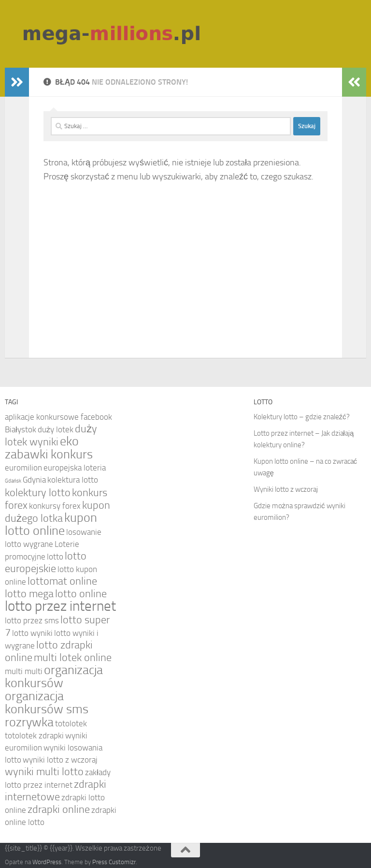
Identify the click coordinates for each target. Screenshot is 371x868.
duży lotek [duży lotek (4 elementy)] (56, 429)
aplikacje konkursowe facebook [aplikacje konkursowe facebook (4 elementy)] (58, 417)
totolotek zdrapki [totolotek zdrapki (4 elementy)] (34, 736)
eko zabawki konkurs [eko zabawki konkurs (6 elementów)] (49, 448)
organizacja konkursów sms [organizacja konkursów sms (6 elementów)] (47, 703)
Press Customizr (114, 862)
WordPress (47, 862)
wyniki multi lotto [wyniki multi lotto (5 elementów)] (44, 772)
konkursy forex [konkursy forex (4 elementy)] (55, 506)
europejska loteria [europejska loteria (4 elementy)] (75, 468)
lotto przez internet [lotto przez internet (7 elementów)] (60, 606)
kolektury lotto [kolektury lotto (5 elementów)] (38, 493)
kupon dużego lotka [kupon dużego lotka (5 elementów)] (57, 512)
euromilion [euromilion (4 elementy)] (23, 468)
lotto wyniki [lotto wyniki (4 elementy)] (32, 633)
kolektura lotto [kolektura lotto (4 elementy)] (73, 480)
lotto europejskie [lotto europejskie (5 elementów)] (46, 562)
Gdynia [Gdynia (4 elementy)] (34, 480)
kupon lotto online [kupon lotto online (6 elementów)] (51, 524)
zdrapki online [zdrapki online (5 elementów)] (59, 809)
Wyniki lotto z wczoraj (286, 489)
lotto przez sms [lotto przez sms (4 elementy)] (32, 620)
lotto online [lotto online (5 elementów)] (81, 594)
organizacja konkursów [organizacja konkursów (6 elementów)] (54, 677)
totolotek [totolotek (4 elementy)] (71, 723)
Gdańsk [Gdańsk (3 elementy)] (13, 481)
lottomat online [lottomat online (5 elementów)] (62, 581)
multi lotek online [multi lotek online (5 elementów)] (73, 658)
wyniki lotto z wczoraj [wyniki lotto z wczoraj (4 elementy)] (60, 760)
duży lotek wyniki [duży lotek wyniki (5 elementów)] (51, 435)
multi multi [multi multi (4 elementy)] (24, 671)
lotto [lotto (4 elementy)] (55, 557)
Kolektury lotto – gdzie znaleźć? (302, 417)
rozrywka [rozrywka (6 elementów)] (29, 722)
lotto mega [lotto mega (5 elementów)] (29, 594)
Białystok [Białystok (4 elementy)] (21, 429)
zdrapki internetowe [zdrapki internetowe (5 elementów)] (56, 791)
